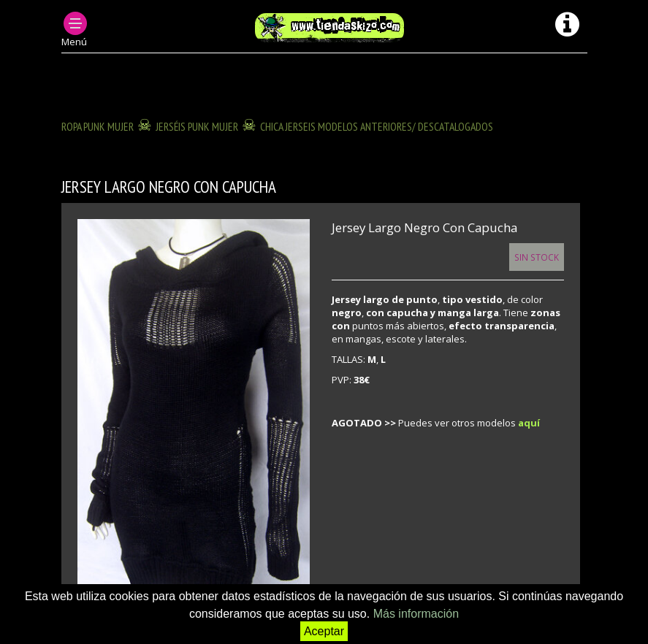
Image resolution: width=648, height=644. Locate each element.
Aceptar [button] (324, 631)
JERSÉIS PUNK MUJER (197, 126)
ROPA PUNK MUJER (98, 126)
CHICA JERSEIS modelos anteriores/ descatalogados (377, 126)
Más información (416, 614)
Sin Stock (537, 257)
